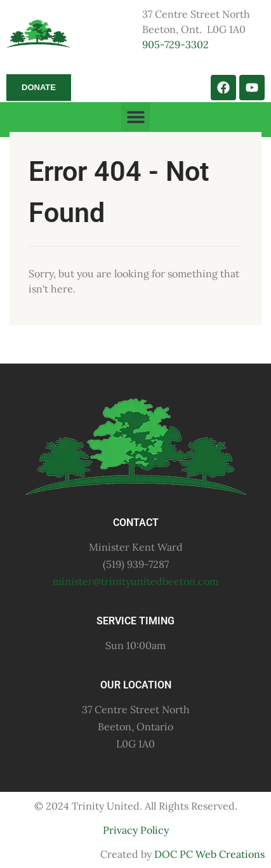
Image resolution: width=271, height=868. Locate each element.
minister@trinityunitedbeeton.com (135, 581)
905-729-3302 (175, 44)
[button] (135, 116)
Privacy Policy (136, 830)
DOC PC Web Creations (209, 854)
